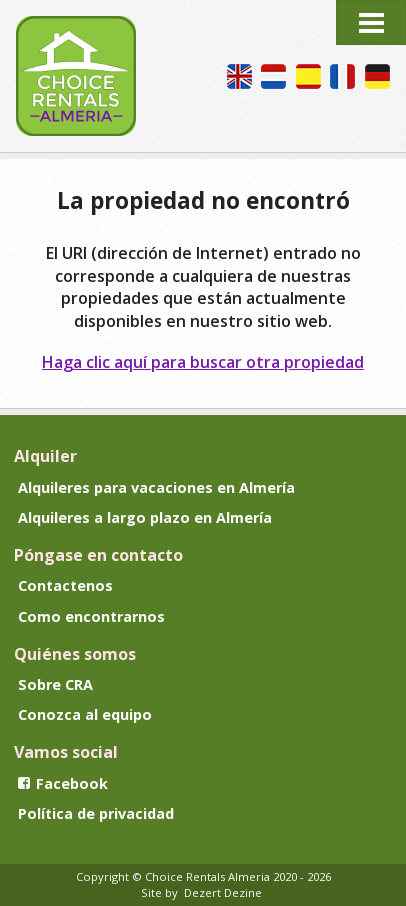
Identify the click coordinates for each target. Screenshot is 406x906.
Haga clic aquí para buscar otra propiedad (203, 362)
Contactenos (65, 585)
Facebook (63, 783)
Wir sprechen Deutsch (377, 76)
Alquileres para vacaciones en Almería (156, 487)
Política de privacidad (96, 813)
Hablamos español (308, 76)
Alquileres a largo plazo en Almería (145, 517)
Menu (371, 22)
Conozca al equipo (85, 714)
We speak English (239, 76)
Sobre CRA (55, 684)
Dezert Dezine (223, 892)
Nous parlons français (342, 76)
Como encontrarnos (91, 616)
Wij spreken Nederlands (273, 76)
